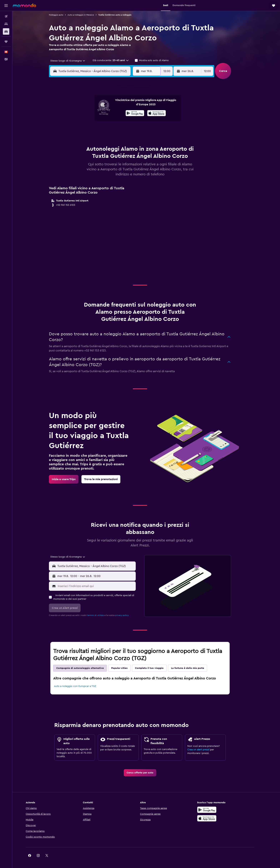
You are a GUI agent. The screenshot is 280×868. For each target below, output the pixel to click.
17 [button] (83, 130)
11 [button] (91, 122)
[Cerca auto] (6, 31)
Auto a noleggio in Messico (87, 15)
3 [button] (83, 113)
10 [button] (83, 122)
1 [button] (126, 104)
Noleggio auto (62, 15)
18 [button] (91, 130)
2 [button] (134, 104)
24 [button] (83, 139)
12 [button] (100, 122)
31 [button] (83, 147)
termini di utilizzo (102, 615)
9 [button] (134, 113)
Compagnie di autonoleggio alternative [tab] (86, 668)
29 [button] (126, 139)
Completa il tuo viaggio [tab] (156, 668)
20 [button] (108, 130)
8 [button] (126, 113)
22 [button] (126, 130)
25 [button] (91, 139)
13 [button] (108, 122)
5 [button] (100, 113)
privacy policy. (128, 615)
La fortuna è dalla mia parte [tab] (194, 668)
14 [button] (117, 122)
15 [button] (126, 122)
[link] (70, 479)
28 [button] (117, 139)
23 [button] (134, 130)
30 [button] (134, 139)
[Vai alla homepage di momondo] (24, 5)
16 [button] (134, 122)
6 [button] (108, 113)
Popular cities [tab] (126, 668)
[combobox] (73, 61)
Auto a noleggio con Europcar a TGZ (81, 686)
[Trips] (6, 42)
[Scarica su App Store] (219, 818)
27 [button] (108, 139)
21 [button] (117, 130)
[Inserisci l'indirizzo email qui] (102, 586)
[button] (6, 6)
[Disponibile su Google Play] (219, 810)
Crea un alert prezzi (205, 750)
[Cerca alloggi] (6, 24)
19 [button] (100, 130)
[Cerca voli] (6, 16)
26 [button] (100, 139)
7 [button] (117, 113)
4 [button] (91, 113)
